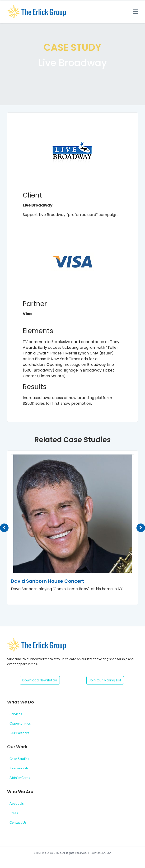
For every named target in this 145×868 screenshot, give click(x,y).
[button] (40, 680)
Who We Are (20, 792)
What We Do (21, 702)
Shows (72, 78)
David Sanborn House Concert (48, 581)
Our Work (17, 747)
